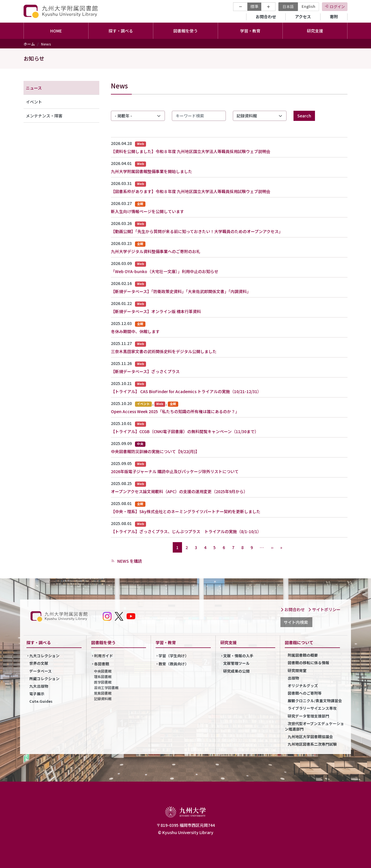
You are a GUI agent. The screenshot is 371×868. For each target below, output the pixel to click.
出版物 (293, 678)
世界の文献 (39, 663)
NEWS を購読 (129, 561)
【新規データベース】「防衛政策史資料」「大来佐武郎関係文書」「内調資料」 (181, 291)
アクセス (303, 17)
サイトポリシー (324, 609)
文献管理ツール (236, 663)
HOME (56, 31)
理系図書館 (103, 677)
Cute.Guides (41, 701)
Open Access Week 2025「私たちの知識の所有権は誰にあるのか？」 (175, 411)
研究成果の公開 (236, 671)
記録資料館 (103, 699)
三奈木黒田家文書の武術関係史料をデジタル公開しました (164, 351)
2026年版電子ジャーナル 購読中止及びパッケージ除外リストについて (175, 471)
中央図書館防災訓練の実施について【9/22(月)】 (155, 451)
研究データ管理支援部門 (308, 716)
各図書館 (102, 664)
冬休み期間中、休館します (135, 331)
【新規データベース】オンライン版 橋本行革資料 (156, 311)
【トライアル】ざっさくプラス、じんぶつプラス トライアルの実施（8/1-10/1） (186, 531)
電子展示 (37, 694)
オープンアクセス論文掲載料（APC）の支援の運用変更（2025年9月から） (179, 491)
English (308, 6)
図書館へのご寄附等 (305, 693)
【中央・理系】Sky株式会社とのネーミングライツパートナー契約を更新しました (186, 511)
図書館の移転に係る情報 (308, 663)
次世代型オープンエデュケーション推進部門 (314, 726)
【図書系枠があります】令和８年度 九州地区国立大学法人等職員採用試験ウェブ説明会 (191, 191)
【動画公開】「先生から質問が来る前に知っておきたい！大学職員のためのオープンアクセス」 (197, 231)
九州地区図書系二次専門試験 (312, 744)
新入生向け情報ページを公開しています (147, 211)
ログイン (337, 7)
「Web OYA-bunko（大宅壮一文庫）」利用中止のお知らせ (165, 271)
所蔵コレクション (44, 679)
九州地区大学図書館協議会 (310, 737)
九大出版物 (39, 686)
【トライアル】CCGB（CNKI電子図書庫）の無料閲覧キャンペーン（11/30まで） (185, 431)
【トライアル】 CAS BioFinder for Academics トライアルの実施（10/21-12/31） (186, 391)
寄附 (334, 17)
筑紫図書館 (103, 693)
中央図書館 (103, 671)
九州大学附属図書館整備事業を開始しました (152, 171)
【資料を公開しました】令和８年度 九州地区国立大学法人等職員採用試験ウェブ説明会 (191, 151)
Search (304, 116)
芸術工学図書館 (106, 688)
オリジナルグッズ (303, 685)
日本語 (288, 7)
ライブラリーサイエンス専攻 (312, 708)
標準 (254, 6)
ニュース (34, 88)
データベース (40, 671)
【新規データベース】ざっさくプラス (145, 371)
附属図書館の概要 (303, 655)
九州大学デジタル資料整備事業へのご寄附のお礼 (156, 251)
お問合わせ (266, 17)
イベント (34, 102)
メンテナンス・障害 (44, 116)
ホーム (29, 44)
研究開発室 (297, 670)
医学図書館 (103, 682)
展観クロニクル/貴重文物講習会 (315, 701)
